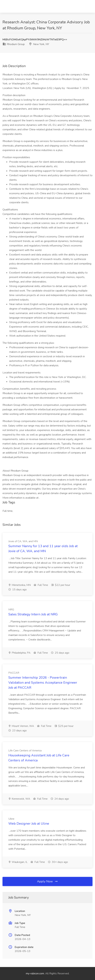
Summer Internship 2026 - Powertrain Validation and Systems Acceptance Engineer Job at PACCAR (43, 683)
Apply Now (48, 881)
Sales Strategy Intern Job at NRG (33, 614)
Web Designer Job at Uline (29, 824)
